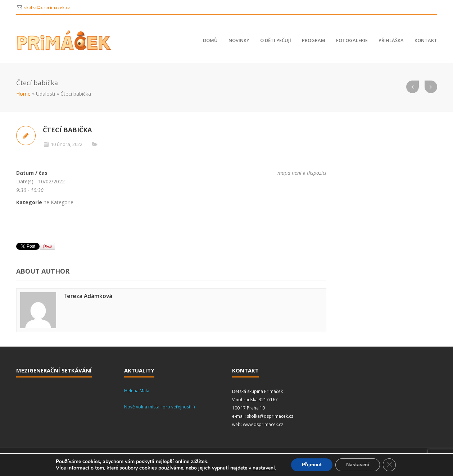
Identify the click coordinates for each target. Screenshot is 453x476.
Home (23, 94)
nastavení (264, 468)
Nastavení (358, 465)
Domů (210, 40)
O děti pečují (276, 40)
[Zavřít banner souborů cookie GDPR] (389, 465)
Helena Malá (137, 391)
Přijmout (312, 465)
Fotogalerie (352, 40)
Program (314, 40)
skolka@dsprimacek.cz (47, 7)
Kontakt (426, 40)
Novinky (239, 40)
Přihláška (391, 40)
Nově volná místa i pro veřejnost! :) (159, 407)
